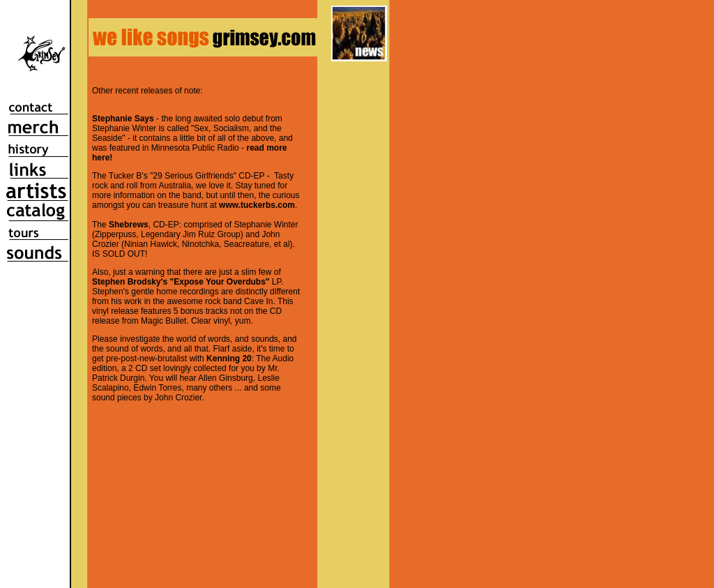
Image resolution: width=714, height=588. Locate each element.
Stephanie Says (123, 119)
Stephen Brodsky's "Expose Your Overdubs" (181, 282)
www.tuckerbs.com (257, 205)
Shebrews (129, 225)
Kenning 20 (229, 359)
